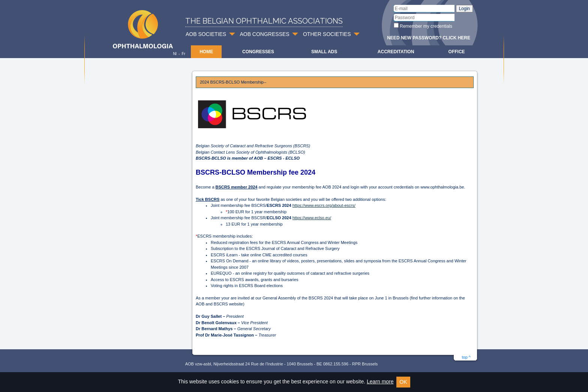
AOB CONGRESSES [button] (264, 34)
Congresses (258, 52)
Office (457, 52)
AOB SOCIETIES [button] (206, 34)
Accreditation (396, 52)
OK (403, 382)
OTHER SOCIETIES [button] (327, 34)
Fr (184, 54)
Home (206, 52)
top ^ (466, 357)
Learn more (380, 382)
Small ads (324, 52)
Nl (175, 54)
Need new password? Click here (429, 38)
